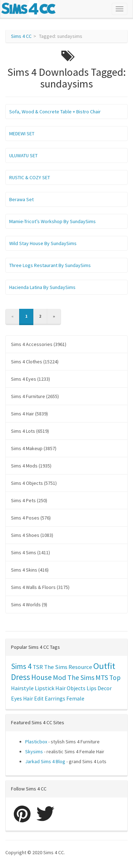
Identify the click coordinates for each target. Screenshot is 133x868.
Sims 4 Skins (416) (30, 570)
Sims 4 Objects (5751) (34, 483)
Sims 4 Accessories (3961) (39, 344)
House (41, 677)
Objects (76, 688)
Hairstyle (22, 688)
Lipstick (45, 688)
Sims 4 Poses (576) (31, 518)
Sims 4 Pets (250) (29, 500)
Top (115, 677)
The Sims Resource (68, 667)
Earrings (55, 699)
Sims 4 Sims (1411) (31, 552)
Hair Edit (33, 699)
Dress (21, 677)
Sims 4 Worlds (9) (29, 605)
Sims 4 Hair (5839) (29, 414)
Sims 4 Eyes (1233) (31, 379)
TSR (38, 667)
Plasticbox (36, 742)
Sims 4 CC (21, 36)
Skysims (34, 751)
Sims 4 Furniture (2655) (35, 396)
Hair (60, 688)
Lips (92, 688)
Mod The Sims (74, 677)
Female (75, 699)
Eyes (16, 698)
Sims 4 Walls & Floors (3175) (40, 587)
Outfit (104, 666)
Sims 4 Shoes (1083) (32, 535)
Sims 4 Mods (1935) (31, 466)
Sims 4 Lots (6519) (30, 431)
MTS (102, 677)
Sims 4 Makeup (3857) (34, 448)
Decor (105, 688)
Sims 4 (21, 666)
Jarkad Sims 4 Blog (45, 761)
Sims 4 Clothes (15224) (35, 362)
